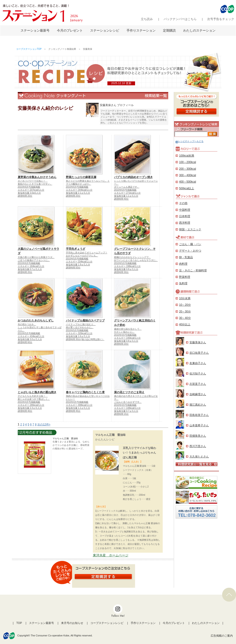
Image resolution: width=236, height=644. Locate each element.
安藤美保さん (198, 342)
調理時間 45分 (73, 411)
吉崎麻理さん (198, 394)
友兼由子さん (198, 363)
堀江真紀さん (198, 405)
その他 (183, 203)
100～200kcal (187, 162)
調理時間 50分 (73, 268)
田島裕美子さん (199, 415)
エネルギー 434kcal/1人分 (31, 336)
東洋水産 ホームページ (111, 555)
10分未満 (185, 298)
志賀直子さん (198, 384)
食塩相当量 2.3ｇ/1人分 (30, 408)
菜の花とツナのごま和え (129, 392)
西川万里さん (198, 446)
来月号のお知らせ (72, 623)
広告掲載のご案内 (222, 636)
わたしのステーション (199, 30)
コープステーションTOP (29, 49)
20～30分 (185, 312)
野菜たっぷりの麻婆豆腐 (81, 177)
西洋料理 (185, 223)
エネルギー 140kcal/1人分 (127, 338)
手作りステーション (141, 30)
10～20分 (185, 305)
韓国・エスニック (190, 229)
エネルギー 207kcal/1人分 (31, 190)
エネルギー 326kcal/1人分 (79, 333)
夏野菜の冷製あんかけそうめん (37, 177)
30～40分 (185, 318)
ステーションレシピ (105, 30)
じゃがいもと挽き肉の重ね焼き (37, 392)
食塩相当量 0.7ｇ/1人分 (30, 269)
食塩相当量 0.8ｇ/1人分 (126, 269)
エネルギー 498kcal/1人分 (79, 405)
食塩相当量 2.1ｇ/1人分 (78, 193)
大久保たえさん (199, 457)
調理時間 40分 (121, 199)
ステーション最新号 (35, 30)
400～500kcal (187, 182)
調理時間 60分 (25, 342)
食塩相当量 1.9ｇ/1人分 (78, 265)
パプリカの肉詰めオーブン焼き (133, 177)
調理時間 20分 (25, 196)
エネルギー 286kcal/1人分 (31, 405)
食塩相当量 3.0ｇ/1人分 (30, 339)
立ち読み (147, 19)
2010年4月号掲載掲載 (125, 335)
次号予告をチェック (221, 19)
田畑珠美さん (198, 436)
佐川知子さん (198, 374)
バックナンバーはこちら (180, 19)
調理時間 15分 (121, 414)
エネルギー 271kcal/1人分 (127, 193)
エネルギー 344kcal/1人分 (79, 190)
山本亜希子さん (199, 425)
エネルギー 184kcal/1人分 (31, 266)
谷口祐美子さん (199, 353)
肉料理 (183, 264)
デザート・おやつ (190, 251)
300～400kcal (187, 175)
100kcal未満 (187, 156)
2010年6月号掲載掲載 (29, 187)
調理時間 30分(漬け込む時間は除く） (85, 339)
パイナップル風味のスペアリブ (85, 321)
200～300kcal (187, 169)
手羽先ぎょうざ (76, 249)
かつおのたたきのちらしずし (36, 321)
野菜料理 (185, 277)
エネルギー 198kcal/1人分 (127, 266)
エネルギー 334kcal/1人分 (79, 262)
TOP (19, 623)
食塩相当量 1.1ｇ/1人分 (126, 196)
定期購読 (169, 30)
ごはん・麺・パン (190, 244)
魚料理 (183, 283)
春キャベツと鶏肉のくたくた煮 (85, 392)
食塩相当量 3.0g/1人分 (29, 193)
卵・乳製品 (186, 257)
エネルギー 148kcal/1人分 (127, 408)
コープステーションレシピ (107, 623)
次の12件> (44, 424)
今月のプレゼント (70, 30)
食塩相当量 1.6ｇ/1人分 (78, 336)
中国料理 (185, 210)
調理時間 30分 (121, 272)
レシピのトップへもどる (190, 141)
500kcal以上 (187, 188)
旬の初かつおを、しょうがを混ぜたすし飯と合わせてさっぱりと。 (40, 327)
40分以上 (185, 324)
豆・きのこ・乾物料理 (193, 270)
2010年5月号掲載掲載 (77, 259)
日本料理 (185, 216)
